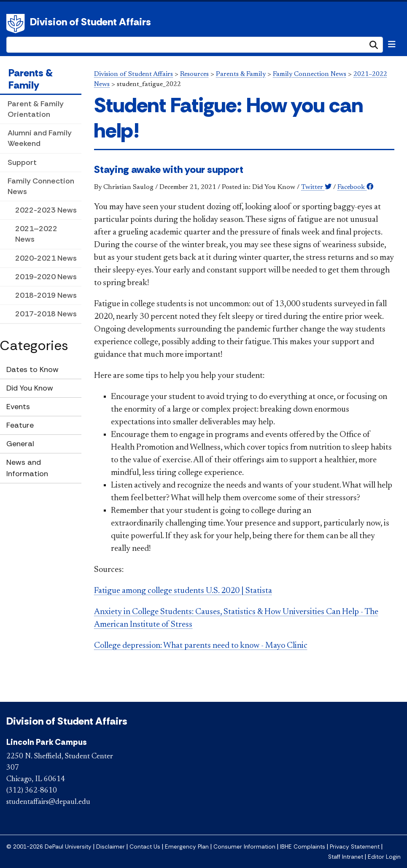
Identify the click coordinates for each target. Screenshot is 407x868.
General (20, 444)
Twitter (316, 187)
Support (22, 162)
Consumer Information (244, 847)
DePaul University (17, 24)
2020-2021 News (46, 258)
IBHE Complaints (303, 847)
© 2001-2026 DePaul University (49, 847)
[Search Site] (195, 45)
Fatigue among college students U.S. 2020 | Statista (183, 591)
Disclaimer (111, 847)
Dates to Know (32, 369)
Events (18, 407)
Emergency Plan (187, 847)
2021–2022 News (36, 234)
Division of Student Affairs (90, 22)
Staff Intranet (346, 857)
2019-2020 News (46, 277)
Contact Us (145, 847)
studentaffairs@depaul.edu (48, 802)
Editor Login (384, 857)
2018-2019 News (46, 295)
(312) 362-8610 (32, 791)
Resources (194, 74)
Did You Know (30, 388)
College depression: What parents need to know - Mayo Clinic (201, 646)
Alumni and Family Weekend (40, 138)
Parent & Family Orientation (36, 109)
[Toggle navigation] (392, 44)
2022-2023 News (46, 210)
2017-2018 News (46, 314)
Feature (20, 425)
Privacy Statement (355, 847)
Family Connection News (41, 186)
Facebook (355, 187)
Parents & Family (31, 79)
